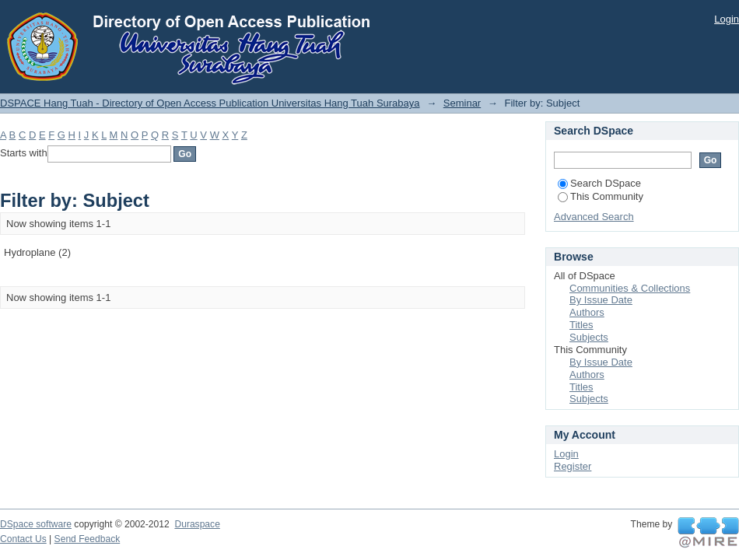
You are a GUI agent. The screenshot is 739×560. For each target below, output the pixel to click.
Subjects (589, 337)
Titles (581, 325)
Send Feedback (88, 539)
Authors (587, 312)
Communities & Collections (630, 288)
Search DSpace (599, 183)
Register (573, 466)
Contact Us (23, 539)
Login (727, 19)
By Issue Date (601, 300)
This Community (601, 196)
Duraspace (197, 524)
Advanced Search (594, 217)
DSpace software (36, 524)
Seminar (462, 103)
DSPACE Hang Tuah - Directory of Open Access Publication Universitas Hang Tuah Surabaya (210, 103)
